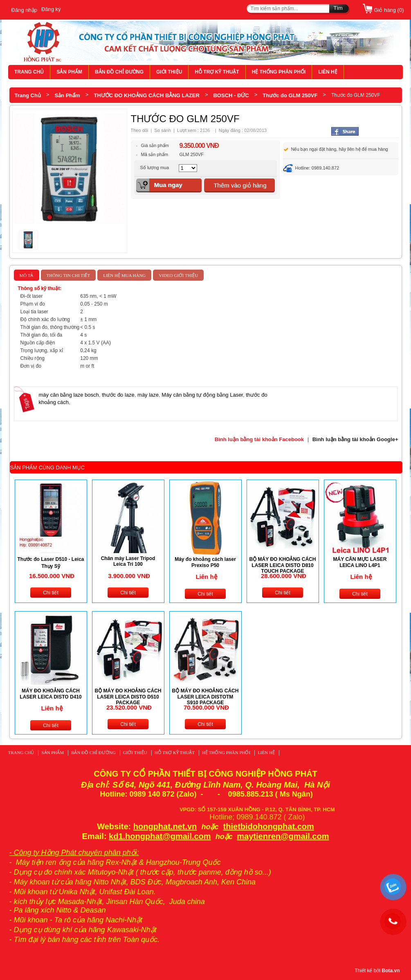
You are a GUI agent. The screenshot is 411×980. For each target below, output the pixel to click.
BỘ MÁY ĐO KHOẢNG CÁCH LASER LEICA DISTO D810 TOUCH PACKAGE (283, 565)
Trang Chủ (28, 95)
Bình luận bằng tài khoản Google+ (355, 439)
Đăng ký (51, 9)
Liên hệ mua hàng (124, 275)
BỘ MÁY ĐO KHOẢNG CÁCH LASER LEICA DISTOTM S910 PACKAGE (205, 697)
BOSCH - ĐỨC (231, 95)
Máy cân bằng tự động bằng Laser (202, 395)
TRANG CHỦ (29, 72)
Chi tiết (51, 593)
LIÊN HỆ (328, 72)
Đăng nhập (24, 10)
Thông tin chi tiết (68, 275)
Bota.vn (391, 971)
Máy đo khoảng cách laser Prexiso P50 (205, 562)
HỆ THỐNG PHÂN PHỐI (279, 72)
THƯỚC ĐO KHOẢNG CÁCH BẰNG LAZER (146, 95)
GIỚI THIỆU (169, 72)
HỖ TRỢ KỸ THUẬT (217, 72)
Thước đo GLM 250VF (290, 95)
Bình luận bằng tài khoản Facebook (259, 439)
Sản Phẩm (67, 95)
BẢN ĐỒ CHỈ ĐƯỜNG (119, 72)
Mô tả (27, 275)
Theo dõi (140, 130)
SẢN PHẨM (69, 72)
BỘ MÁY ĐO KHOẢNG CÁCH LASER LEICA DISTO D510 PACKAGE (128, 697)
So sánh (162, 130)
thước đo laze (118, 395)
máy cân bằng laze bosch (69, 395)
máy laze (148, 395)
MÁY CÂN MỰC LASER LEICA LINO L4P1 (360, 562)
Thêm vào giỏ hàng (240, 185)
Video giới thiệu (178, 275)
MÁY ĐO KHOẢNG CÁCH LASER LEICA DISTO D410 (51, 694)
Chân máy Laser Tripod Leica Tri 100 (128, 561)
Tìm (338, 8)
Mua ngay (168, 185)
